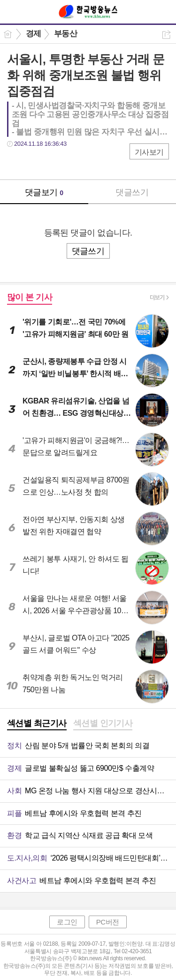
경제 (34, 34)
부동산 (65, 34)
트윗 (34, 163)
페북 (15, 163)
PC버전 (108, 922)
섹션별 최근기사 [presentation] (37, 723)
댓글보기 (44, 192)
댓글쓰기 (132, 192)
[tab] (37, 724)
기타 (72, 163)
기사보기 (149, 152)
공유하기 (166, 35)
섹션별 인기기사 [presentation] (103, 723)
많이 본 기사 (30, 297)
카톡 (53, 163)
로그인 (67, 922)
